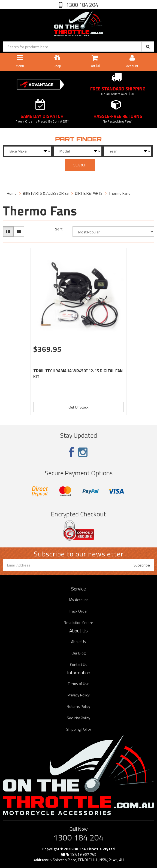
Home (12, 193)
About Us (78, 642)
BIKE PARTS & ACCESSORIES (46, 193)
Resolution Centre (78, 622)
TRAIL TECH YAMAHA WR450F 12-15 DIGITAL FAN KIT (78, 374)
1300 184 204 (81, 5)
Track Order (78, 611)
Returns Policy (78, 706)
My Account (78, 600)
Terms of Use (79, 683)
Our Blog (78, 653)
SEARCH (80, 165)
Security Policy (78, 718)
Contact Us (79, 664)
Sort (59, 229)
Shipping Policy (79, 729)
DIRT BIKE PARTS (89, 193)
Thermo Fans (120, 193)
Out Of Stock (78, 407)
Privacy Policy (79, 695)
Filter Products (20, 178)
